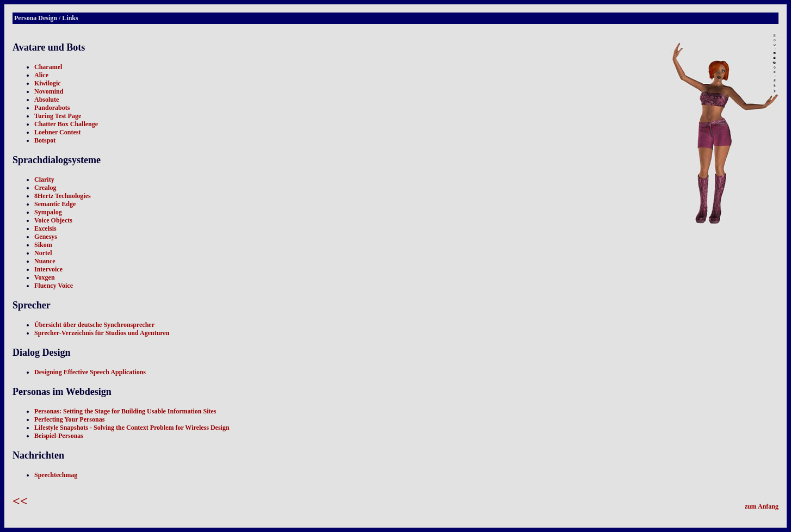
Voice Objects (53, 220)
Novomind (49, 91)
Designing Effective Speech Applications (90, 372)
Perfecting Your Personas (69, 419)
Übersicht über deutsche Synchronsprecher (94, 325)
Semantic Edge (55, 204)
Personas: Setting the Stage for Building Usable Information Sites (125, 411)
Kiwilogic (48, 83)
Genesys (46, 237)
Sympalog (48, 212)
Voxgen (45, 277)
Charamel (48, 67)
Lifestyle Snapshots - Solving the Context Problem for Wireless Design (132, 428)
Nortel (43, 253)
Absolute (47, 100)
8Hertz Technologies (63, 196)
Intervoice (48, 269)
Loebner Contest (57, 132)
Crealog (45, 188)
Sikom (43, 245)
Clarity (44, 180)
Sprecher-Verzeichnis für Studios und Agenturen (102, 333)
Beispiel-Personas (59, 436)
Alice (41, 75)
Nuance (45, 261)
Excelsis (45, 228)
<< (20, 501)
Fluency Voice (54, 286)
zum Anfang (762, 506)
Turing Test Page (58, 116)
